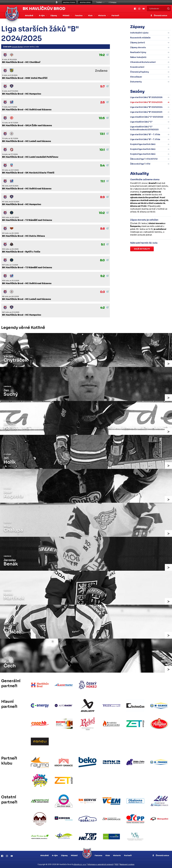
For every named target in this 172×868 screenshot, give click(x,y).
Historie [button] (102, 16)
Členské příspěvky (140, 72)
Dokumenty (136, 82)
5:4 (102, 166)
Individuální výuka (139, 33)
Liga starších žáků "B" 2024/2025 (146, 102)
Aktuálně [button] (29, 16)
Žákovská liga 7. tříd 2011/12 (144, 159)
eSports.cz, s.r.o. (80, 864)
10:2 (102, 213)
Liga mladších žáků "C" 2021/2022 (147, 117)
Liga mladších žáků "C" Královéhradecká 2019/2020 (144, 128)
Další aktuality (142, 249)
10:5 (102, 118)
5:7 (102, 87)
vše (37, 47)
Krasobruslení (137, 67)
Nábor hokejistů (138, 57)
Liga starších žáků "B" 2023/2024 (146, 107)
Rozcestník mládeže (140, 38)
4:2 (102, 308)
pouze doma (17, 47)
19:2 (102, 55)
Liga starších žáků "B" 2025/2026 (146, 97)
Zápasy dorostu (138, 47)
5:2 (103, 276)
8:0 (102, 260)
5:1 (103, 245)
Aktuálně (44, 855)
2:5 (103, 102)
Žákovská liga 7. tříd (140, 164)
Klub (108, 855)
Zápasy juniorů (138, 43)
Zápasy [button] (54, 16)
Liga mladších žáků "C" (141, 122)
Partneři (115, 16)
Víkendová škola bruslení (143, 62)
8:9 (102, 197)
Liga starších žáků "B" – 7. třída (145, 134)
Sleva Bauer (136, 77)
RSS (117, 864)
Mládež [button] (66, 16)
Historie (117, 855)
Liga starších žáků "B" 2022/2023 (146, 112)
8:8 (102, 229)
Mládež (74, 855)
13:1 (102, 134)
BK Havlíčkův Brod (44, 9)
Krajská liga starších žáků (143, 144)
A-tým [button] (42, 16)
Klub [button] (90, 16)
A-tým (55, 855)
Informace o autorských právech (101, 864)
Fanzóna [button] (79, 16)
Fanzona (98, 855)
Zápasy (64, 855)
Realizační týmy (138, 52)
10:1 (102, 150)
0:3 (102, 292)
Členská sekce (159, 16)
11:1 (103, 181)
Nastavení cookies (127, 864)
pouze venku (29, 47)
